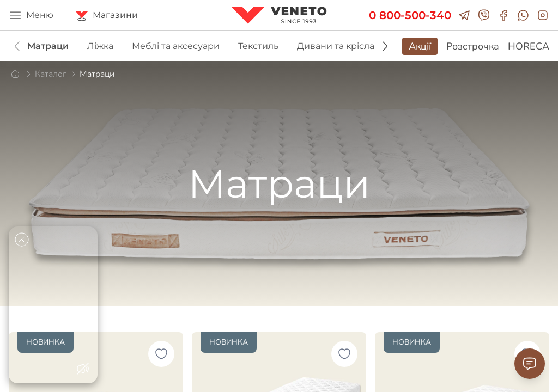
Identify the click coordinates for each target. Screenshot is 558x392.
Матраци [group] (48, 46)
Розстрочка (473, 46)
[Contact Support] (530, 364)
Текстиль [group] (258, 46)
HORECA (529, 46)
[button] (385, 46)
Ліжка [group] (100, 46)
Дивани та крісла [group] (336, 46)
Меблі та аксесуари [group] (176, 46)
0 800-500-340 (410, 15)
